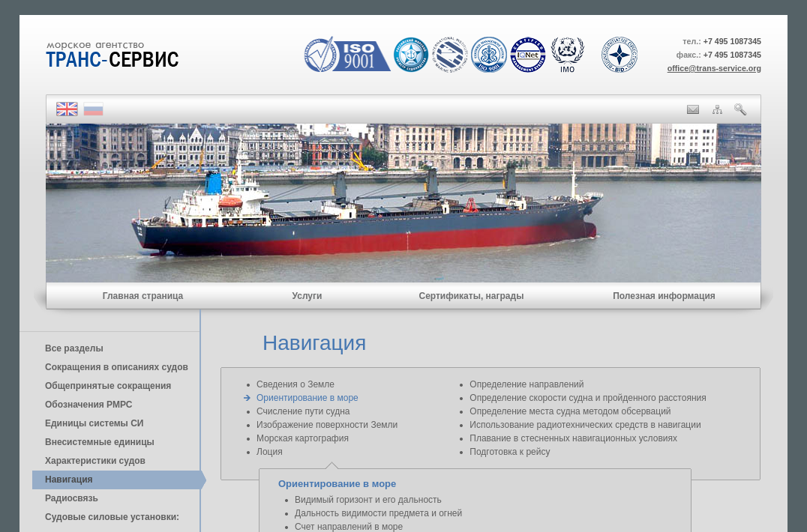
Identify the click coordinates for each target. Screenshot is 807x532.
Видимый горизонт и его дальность (368, 500)
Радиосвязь (72, 498)
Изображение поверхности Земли (327, 425)
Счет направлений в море (349, 527)
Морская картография (303, 438)
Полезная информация (664, 296)
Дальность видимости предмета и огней (378, 513)
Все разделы (74, 348)
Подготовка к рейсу (510, 452)
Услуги (307, 296)
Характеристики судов (95, 461)
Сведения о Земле (295, 384)
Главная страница (143, 296)
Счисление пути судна (303, 411)
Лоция (270, 452)
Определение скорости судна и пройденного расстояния (588, 398)
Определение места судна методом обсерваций (570, 411)
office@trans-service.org (714, 68)
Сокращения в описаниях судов (117, 367)
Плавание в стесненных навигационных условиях (573, 438)
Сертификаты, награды (471, 296)
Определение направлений (526, 384)
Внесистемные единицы (100, 442)
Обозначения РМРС (88, 405)
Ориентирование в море (307, 398)
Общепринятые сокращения (108, 386)
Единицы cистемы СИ (94, 423)
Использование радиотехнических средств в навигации (585, 425)
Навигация (69, 480)
